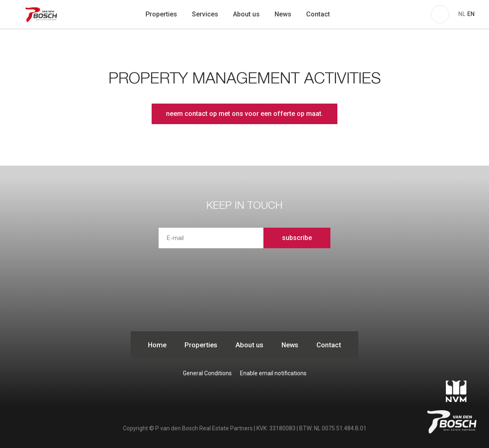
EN (471, 14)
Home (157, 345)
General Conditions (207, 373)
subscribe (297, 238)
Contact (318, 14)
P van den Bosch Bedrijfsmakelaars (42, 14)
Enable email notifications (273, 373)
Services (205, 14)
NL (462, 14)
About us (246, 14)
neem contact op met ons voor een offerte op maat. (244, 114)
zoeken (348, 14)
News (283, 14)
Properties (161, 14)
